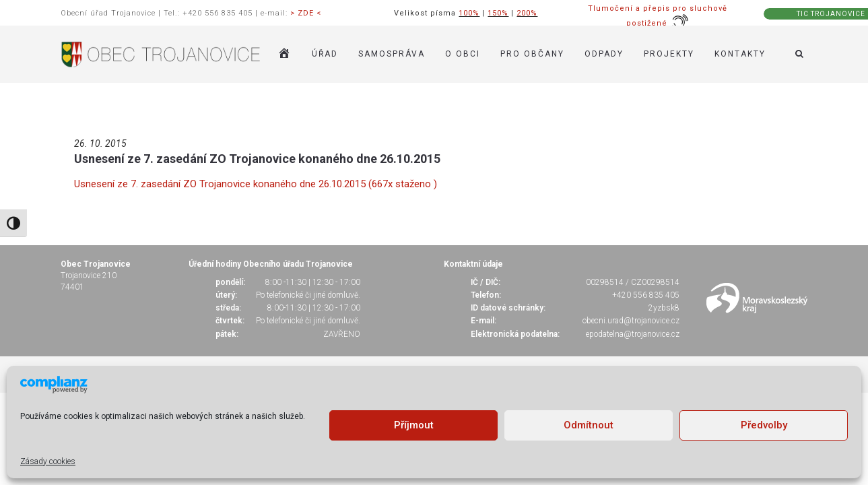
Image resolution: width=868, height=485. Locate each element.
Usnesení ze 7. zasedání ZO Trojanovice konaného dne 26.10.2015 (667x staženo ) (256, 184)
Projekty (669, 54)
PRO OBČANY (532, 54)
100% (469, 13)
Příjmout (414, 425)
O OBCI (463, 54)
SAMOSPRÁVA (392, 54)
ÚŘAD (325, 54)
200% (527, 13)
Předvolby (764, 425)
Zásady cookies (48, 461)
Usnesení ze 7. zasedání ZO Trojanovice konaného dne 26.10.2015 (257, 159)
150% (498, 13)
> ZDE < (306, 13)
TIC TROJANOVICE (831, 14)
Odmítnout (589, 425)
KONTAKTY (740, 54)
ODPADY (604, 54)
